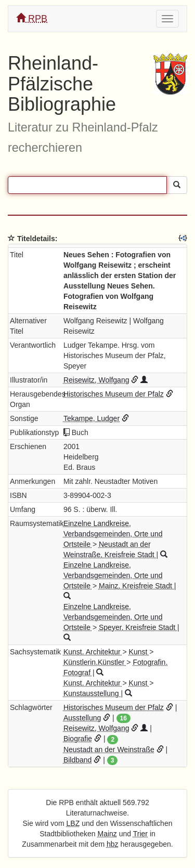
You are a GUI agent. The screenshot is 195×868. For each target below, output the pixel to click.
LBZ (73, 823)
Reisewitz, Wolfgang (96, 380)
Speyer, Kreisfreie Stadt (138, 627)
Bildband (78, 760)
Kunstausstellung (92, 693)
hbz (113, 844)
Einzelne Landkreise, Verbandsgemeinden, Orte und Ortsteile (113, 534)
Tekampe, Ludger (92, 418)
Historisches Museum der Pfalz (114, 394)
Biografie (78, 739)
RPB (32, 18)
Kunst (139, 652)
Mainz (107, 834)
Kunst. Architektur (93, 652)
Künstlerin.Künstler (95, 662)
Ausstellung (82, 718)
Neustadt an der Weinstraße (109, 749)
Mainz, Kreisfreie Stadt (136, 586)
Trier (140, 834)
